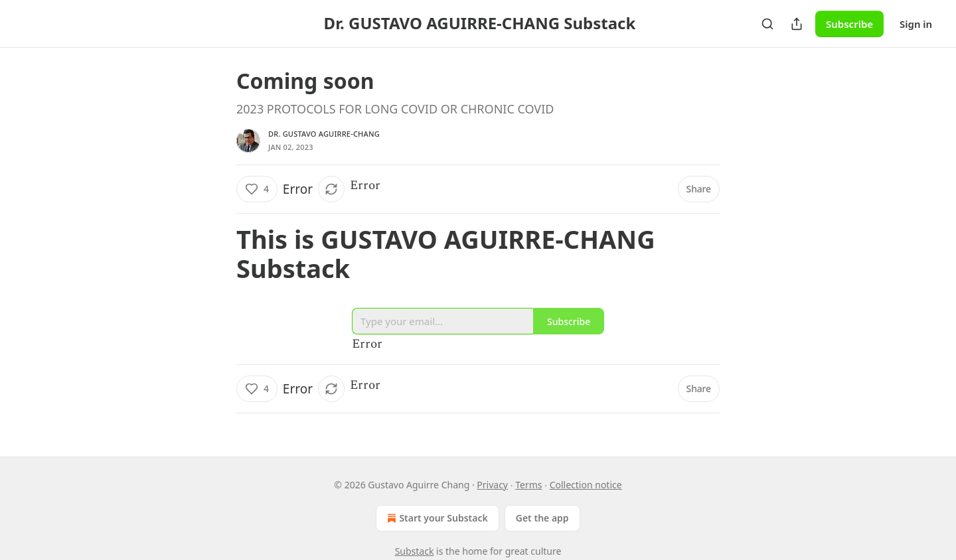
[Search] (767, 24)
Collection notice (586, 485)
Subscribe (849, 24)
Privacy (492, 485)
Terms (528, 485)
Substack (415, 551)
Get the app (542, 518)
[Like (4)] (257, 189)
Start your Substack (436, 518)
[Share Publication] (797, 24)
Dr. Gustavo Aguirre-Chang (324, 134)
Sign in (916, 24)
